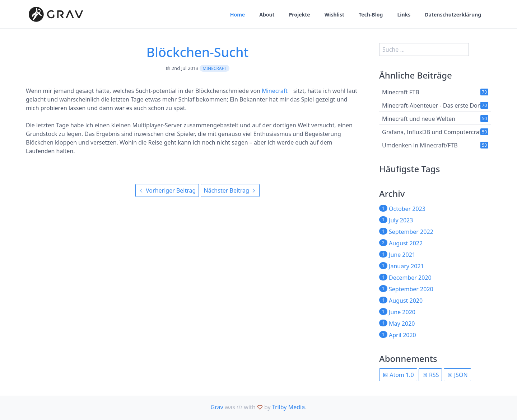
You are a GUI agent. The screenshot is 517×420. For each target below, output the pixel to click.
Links (404, 15)
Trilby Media (288, 407)
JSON (457, 375)
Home (237, 15)
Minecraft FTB (401, 92)
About (267, 15)
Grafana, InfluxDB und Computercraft (433, 132)
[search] (424, 49)
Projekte (300, 15)
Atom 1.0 (398, 375)
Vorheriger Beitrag (167, 190)
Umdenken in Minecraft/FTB (420, 145)
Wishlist (334, 15)
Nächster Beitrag (230, 190)
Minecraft (214, 68)
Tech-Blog (371, 15)
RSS (430, 375)
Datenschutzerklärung (453, 15)
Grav (217, 407)
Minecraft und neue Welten (419, 119)
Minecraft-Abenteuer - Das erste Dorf (432, 105)
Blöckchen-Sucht (198, 52)
